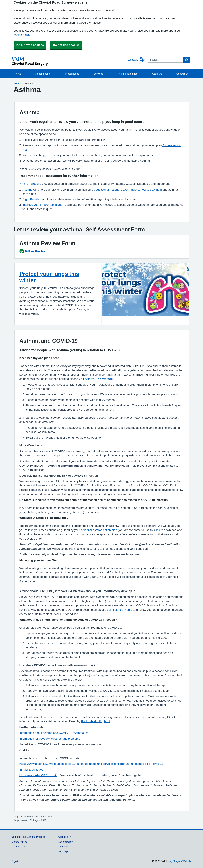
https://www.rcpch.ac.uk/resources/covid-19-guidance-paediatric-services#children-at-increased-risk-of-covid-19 (91, 764)
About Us (157, 74)
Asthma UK (30, 190)
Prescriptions (72, 74)
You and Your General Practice (28, 837)
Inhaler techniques (31, 770)
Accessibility (65, 837)
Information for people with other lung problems (50, 739)
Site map (63, 851)
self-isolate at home (120, 610)
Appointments (43, 74)
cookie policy (22, 35)
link (158, 530)
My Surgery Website (180, 861)
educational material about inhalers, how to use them (128, 190)
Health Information (128, 74)
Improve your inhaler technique (43, 205)
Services (98, 74)
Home (18, 74)
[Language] (136, 60)
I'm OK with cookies (30, 45)
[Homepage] (69, 61)
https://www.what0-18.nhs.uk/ (38, 775)
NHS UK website (30, 184)
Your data (63, 847)
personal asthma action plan (99, 530)
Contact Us (183, 74)
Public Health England (95, 721)
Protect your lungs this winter (49, 277)
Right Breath (31, 199)
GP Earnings (19, 847)
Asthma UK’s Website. (99, 379)
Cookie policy (65, 842)
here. (177, 455)
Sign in (15, 861)
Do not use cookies (66, 45)
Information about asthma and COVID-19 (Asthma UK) (55, 733)
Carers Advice (19, 842)
